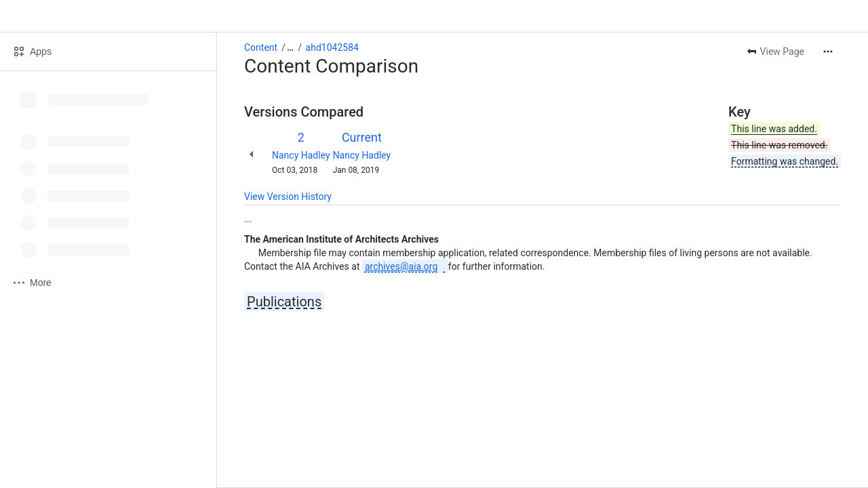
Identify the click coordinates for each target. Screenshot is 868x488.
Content (261, 47)
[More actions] (828, 52)
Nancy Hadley (301, 155)
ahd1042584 (332, 47)
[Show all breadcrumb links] (290, 47)
